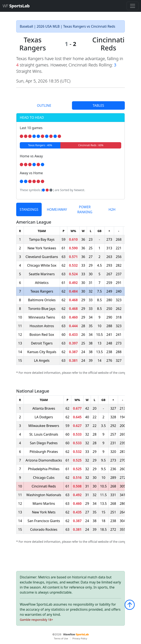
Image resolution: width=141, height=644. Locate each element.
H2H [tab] (112, 209)
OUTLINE (44, 105)
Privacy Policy (80, 639)
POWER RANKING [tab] (85, 209)
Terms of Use (61, 639)
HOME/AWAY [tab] (57, 209)
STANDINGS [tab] (29, 209)
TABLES (98, 105)
